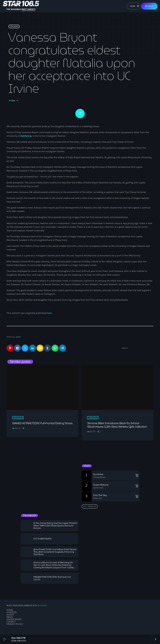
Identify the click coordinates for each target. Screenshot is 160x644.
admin (18, 337)
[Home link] (21, 6)
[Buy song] (136, 476)
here (49, 313)
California (26, 136)
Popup (149, 6)
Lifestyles (14, 26)
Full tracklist (90, 506)
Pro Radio (42, 606)
